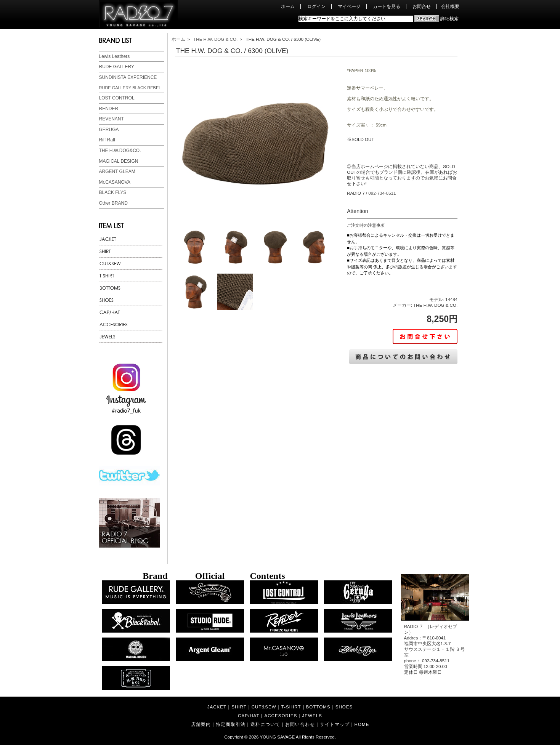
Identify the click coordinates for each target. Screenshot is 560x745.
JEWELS (312, 715)
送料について (265, 724)
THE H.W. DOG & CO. (215, 39)
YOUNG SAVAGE (278, 737)
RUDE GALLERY (117, 67)
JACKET (217, 707)
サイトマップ (335, 724)
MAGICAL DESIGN (119, 161)
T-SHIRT (291, 707)
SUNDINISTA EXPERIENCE (128, 77)
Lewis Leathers (115, 56)
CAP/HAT (249, 715)
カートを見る (387, 6)
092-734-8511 (382, 193)
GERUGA (109, 130)
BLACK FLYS (113, 192)
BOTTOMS (318, 707)
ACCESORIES (281, 715)
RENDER (109, 109)
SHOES (344, 707)
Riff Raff (107, 140)
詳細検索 (449, 18)
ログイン (316, 6)
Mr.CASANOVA (115, 182)
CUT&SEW (264, 707)
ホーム (288, 6)
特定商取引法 (231, 724)
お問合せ (422, 6)
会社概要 (450, 6)
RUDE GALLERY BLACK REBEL (130, 88)
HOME (362, 724)
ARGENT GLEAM (117, 171)
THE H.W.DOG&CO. (120, 151)
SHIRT (239, 707)
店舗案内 (201, 724)
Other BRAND (113, 203)
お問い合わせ (300, 724)
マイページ (349, 6)
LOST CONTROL (117, 98)
